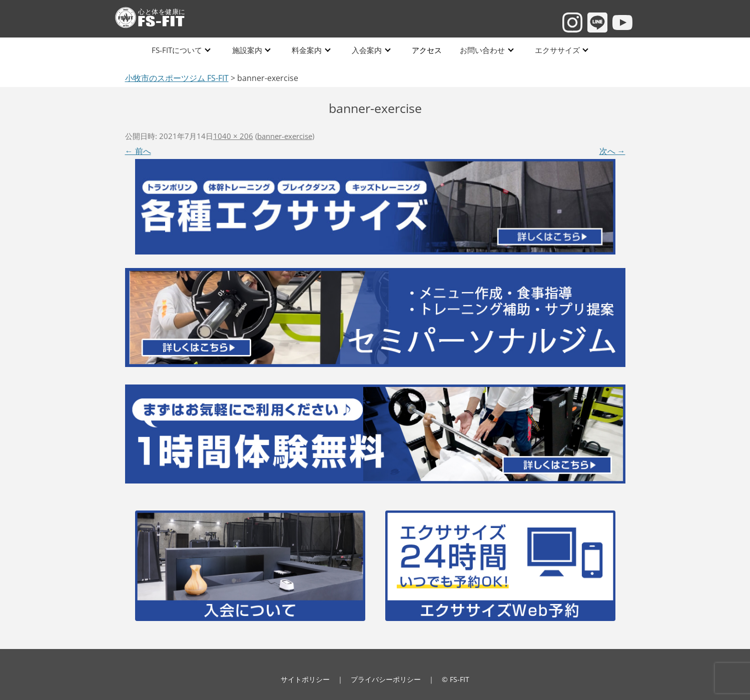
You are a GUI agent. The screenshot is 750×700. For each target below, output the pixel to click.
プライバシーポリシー (386, 679)
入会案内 (366, 50)
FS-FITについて (177, 50)
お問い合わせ (480, 50)
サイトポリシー (305, 679)
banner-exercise (285, 136)
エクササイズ (555, 50)
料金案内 (307, 50)
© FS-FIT (456, 679)
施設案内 (247, 50)
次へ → (612, 151)
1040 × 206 (233, 136)
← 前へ (138, 151)
